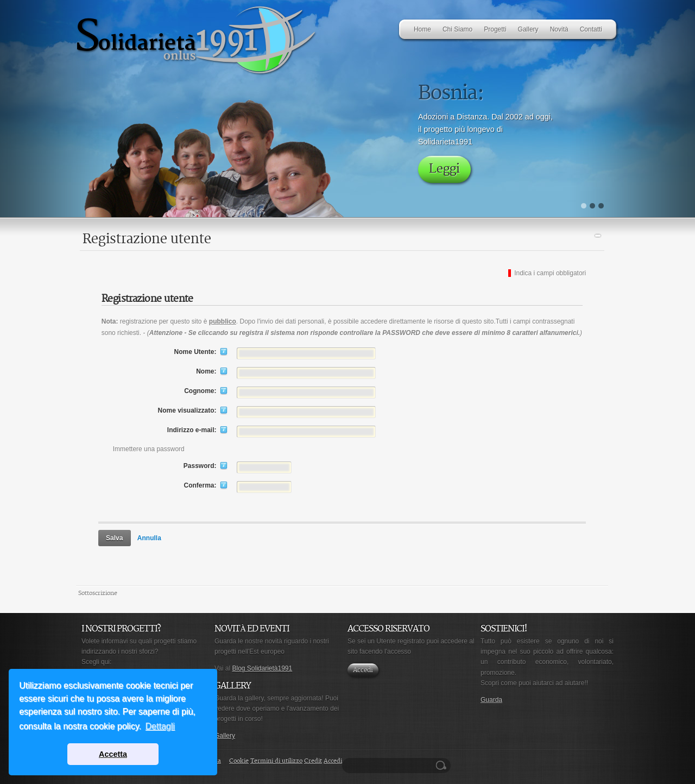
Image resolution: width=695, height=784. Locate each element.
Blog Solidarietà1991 (262, 668)
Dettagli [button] (160, 726)
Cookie (239, 761)
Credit (313, 761)
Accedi (363, 670)
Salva (114, 538)
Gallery (225, 736)
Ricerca (443, 766)
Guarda (491, 700)
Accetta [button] (113, 754)
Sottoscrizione (98, 593)
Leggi (444, 169)
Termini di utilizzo (276, 761)
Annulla (149, 538)
